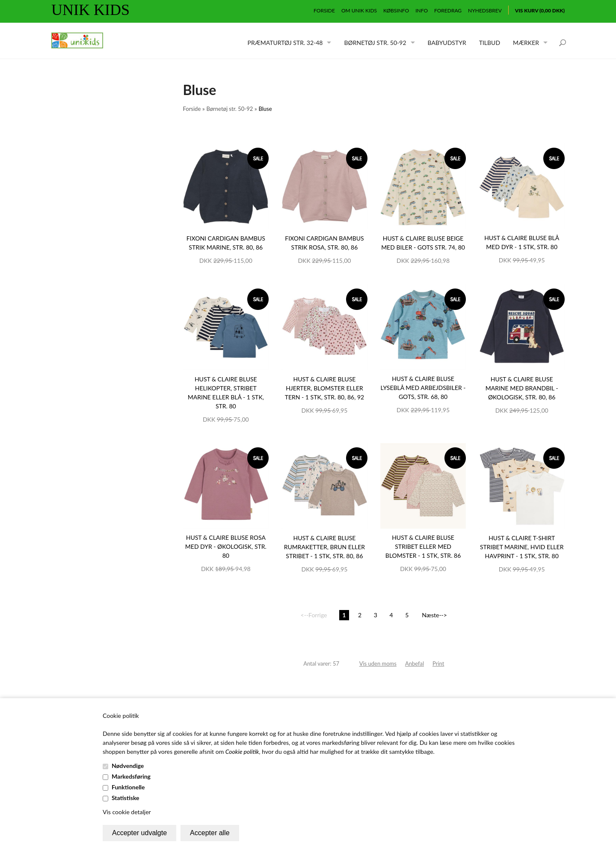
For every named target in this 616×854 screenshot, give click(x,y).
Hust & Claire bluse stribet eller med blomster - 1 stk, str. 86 (423, 546)
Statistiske (126, 798)
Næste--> (434, 615)
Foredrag (448, 10)
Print (438, 664)
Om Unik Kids (359, 10)
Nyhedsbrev (485, 10)
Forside (324, 10)
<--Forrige (314, 615)
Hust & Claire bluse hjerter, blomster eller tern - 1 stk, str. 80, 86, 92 (325, 388)
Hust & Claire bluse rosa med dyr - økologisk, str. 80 (226, 546)
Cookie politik (242, 751)
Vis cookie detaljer (127, 812)
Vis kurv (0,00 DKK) (540, 10)
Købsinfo (396, 10)
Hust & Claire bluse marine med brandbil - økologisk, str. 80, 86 (522, 388)
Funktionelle (128, 787)
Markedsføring (131, 776)
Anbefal (415, 664)
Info (422, 10)
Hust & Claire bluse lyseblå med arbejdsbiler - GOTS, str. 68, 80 (423, 388)
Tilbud (490, 43)
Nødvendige (128, 766)
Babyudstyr (447, 43)
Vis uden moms (378, 664)
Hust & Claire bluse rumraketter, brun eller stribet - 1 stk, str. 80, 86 (324, 547)
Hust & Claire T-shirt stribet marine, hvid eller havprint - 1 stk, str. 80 (522, 547)
